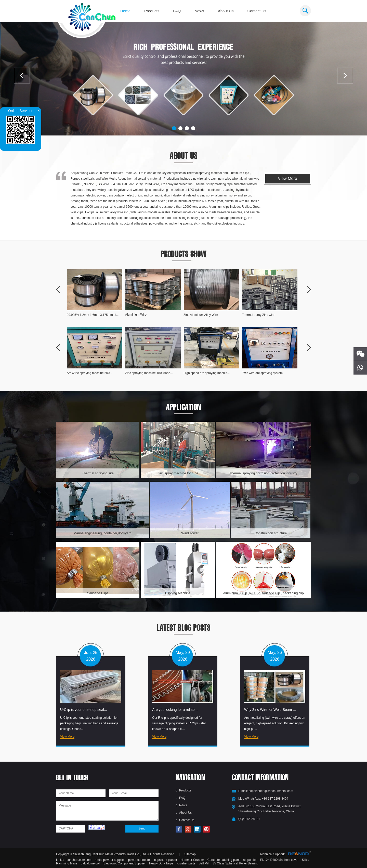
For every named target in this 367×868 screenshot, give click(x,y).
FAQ (177, 11)
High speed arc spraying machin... (207, 373)
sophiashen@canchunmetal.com (271, 791)
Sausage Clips (98, 593)
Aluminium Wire (136, 315)
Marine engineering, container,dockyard (102, 533)
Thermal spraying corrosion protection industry (263, 473)
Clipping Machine (178, 593)
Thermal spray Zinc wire (258, 315)
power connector (140, 860)
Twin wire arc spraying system (262, 373)
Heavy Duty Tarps (161, 863)
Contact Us (257, 11)
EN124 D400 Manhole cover (280, 860)
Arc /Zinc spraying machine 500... (89, 373)
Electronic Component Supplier (124, 863)
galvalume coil (90, 863)
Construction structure (271, 533)
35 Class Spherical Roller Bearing (235, 863)
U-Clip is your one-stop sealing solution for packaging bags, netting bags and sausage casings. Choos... (89, 723)
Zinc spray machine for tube (178, 473)
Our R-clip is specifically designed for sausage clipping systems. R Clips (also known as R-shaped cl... (179, 723)
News (199, 11)
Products (152, 11)
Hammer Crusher (192, 860)
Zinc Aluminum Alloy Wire (201, 315)
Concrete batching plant (224, 860)
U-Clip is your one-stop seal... (84, 710)
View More (287, 178)
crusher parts (186, 863)
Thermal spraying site (98, 473)
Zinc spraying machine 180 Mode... (149, 373)
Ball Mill (204, 863)
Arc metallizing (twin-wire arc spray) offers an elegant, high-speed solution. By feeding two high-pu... (275, 723)
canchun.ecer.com (79, 860)
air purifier (250, 860)
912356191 (252, 819)
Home (125, 11)
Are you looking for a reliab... (175, 710)
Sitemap (190, 854)
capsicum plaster (166, 860)
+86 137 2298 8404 (275, 799)
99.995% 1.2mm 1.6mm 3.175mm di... (93, 315)
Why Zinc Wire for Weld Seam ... (270, 710)
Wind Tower (190, 533)
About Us (226, 11)
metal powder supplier (110, 860)
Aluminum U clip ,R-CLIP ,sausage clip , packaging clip (263, 593)
